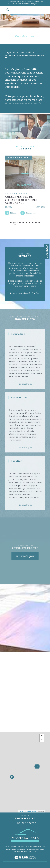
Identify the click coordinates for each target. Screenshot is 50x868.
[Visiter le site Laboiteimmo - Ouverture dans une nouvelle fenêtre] (25, 860)
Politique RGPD (26, 852)
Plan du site (21, 850)
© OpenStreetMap (31, 811)
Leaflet (21, 811)
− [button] (42, 740)
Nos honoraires (11, 850)
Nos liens (17, 852)
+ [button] (42, 736)
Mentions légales (33, 850)
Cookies (34, 852)
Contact (47, 251)
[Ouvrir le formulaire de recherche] (8, 10)
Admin (42, 850)
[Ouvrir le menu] (37, 10)
